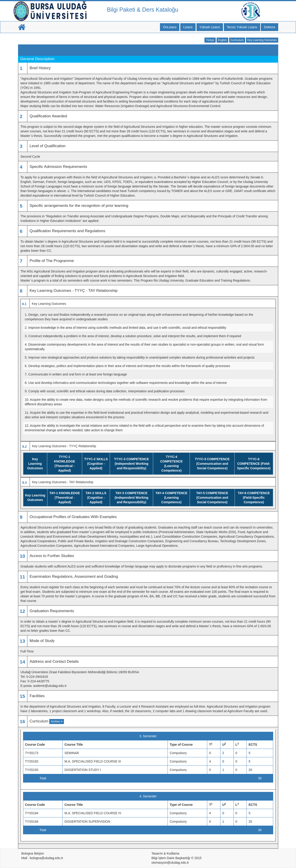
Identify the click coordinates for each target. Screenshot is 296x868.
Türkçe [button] (210, 40)
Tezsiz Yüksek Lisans (242, 27)
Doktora (269, 27)
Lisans (188, 27)
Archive (56, 722)
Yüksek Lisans (210, 27)
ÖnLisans (170, 27)
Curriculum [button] (237, 40)
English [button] (222, 40)
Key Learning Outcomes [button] (262, 40)
